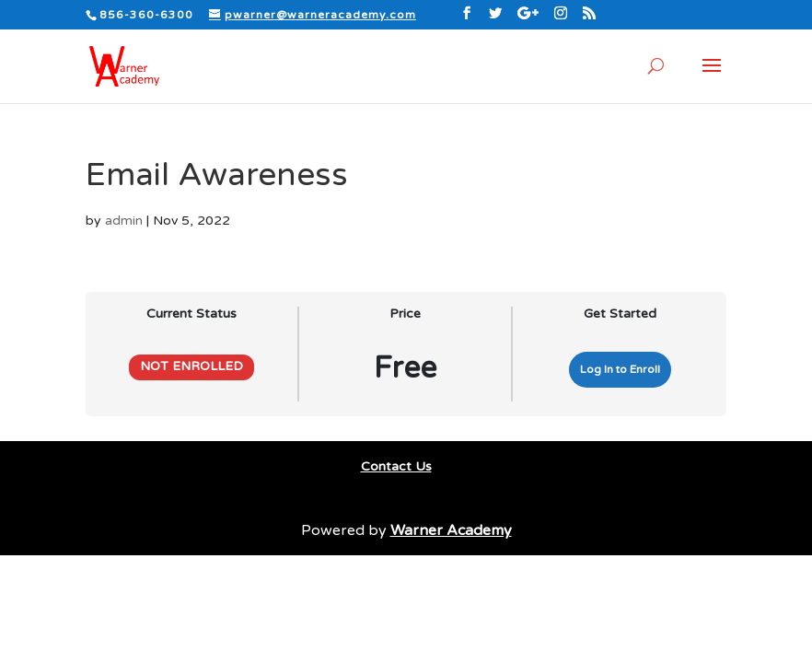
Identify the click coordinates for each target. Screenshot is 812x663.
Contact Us (396, 466)
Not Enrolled (191, 366)
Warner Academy (451, 530)
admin (124, 221)
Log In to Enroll (620, 369)
